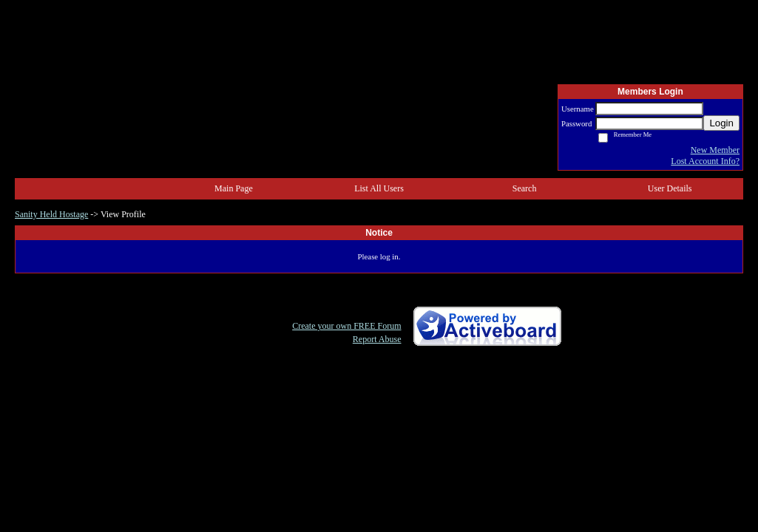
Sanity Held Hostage (51, 214)
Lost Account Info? (705, 161)
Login (721, 123)
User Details (670, 188)
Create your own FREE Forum (346, 326)
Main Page (234, 188)
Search (525, 188)
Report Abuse (377, 339)
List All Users (379, 188)
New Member (715, 150)
